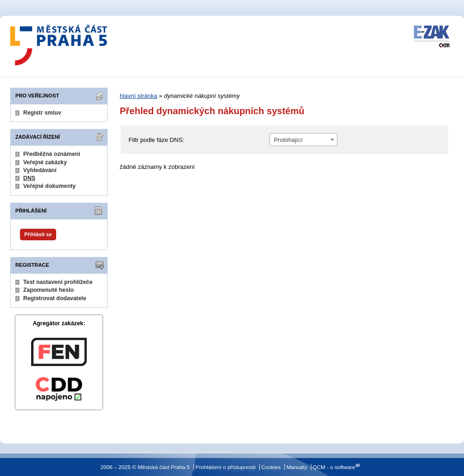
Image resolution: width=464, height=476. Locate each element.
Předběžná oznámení (52, 154)
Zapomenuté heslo (48, 290)
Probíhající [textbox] (288, 140)
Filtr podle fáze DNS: (156, 140)
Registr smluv (42, 113)
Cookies (271, 467)
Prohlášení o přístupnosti (225, 467)
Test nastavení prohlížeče (58, 282)
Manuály (296, 467)
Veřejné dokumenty (49, 186)
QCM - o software (334, 467)
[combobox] (303, 140)
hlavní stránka (139, 96)
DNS (29, 178)
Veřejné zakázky (45, 162)
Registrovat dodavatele (55, 298)
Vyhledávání (40, 170)
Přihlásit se (38, 234)
